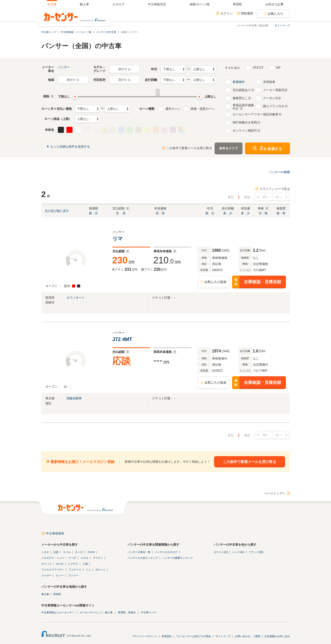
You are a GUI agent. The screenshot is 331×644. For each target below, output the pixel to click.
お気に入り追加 (215, 282)
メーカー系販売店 (275, 90)
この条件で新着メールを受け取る (189, 148)
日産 (56, 552)
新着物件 (239, 82)
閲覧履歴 (247, 13)
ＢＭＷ (91, 552)
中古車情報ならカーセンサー (58, 612)
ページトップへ (275, 493)
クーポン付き (272, 98)
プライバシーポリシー (145, 636)
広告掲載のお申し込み (277, 636)
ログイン (227, 13)
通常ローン (173, 109)
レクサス (73, 564)
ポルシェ (100, 570)
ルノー (60, 575)
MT (278, 68)
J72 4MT (123, 339)
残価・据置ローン (203, 109)
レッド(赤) (239, 552)
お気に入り (275, 14)
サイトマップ (282, 25)
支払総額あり (243, 90)
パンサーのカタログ (166, 552)
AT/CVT (258, 68)
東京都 (45, 594)
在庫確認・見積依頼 (257, 282)
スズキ (84, 558)
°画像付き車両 (247, 122)
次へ (279, 197)
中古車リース (149, 612)
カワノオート (76, 298)
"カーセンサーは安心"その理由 (193, 636)
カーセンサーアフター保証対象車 (257, 114)
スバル (67, 552)
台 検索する (271, 148)
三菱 (85, 564)
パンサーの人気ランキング (143, 558)
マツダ (72, 558)
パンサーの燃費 (279, 172)
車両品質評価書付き (243, 106)
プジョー (73, 575)
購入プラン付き (275, 106)
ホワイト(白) (221, 552)
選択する (124, 69)
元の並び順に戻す (57, 211)
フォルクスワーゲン (53, 570)
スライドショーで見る (275, 189)
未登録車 (269, 82)
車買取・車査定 (127, 612)
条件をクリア (229, 148)
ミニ (88, 570)
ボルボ (60, 564)
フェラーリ (75, 570)
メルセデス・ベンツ (53, 558)
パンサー (64, 67)
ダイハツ (46, 564)
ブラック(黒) (256, 552)
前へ (266, 197)
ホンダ (79, 552)
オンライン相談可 (247, 131)
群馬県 (57, 594)
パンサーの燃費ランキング (178, 558)
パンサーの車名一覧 (139, 552)
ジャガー (46, 575)
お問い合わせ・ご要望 (248, 636)
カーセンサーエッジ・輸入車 (96, 612)
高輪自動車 (74, 398)
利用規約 (167, 636)
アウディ (98, 558)
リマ (119, 239)
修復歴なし (242, 98)
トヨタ (45, 552)
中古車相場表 (55, 533)
